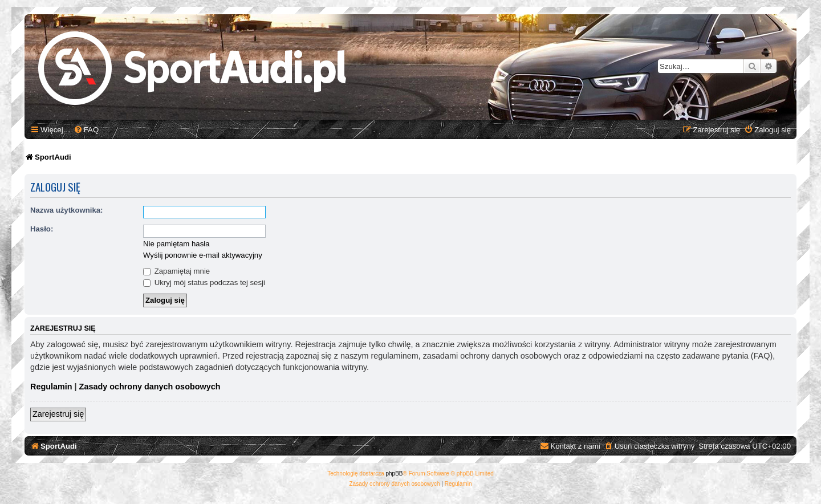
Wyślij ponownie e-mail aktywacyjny (203, 255)
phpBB (395, 473)
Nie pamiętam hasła (176, 244)
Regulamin (51, 387)
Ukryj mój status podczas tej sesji (204, 283)
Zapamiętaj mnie (176, 271)
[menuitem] (86, 130)
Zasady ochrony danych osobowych (150, 387)
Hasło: (42, 229)
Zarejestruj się (58, 414)
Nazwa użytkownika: (67, 210)
